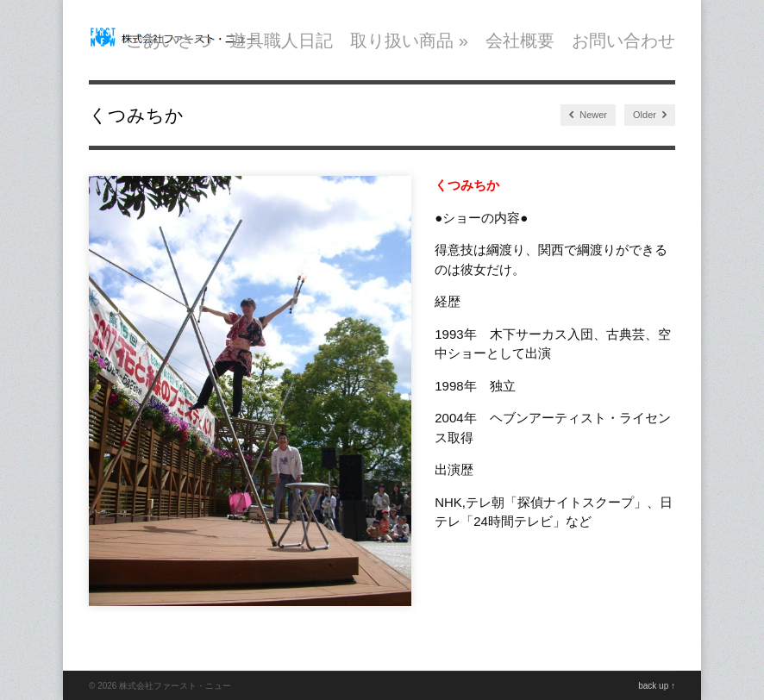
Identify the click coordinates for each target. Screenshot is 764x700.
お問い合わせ (623, 41)
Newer (588, 115)
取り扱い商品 (409, 41)
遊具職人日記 (281, 41)
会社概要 (520, 41)
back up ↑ (657, 686)
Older (650, 115)
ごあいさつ (169, 41)
